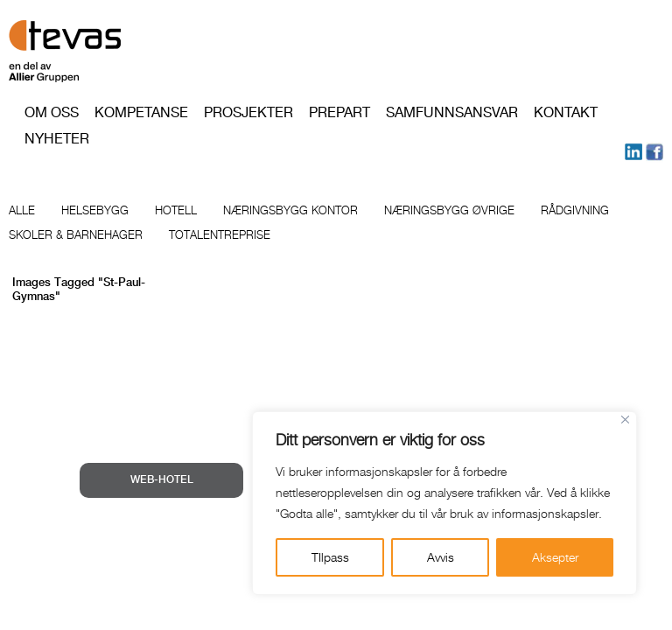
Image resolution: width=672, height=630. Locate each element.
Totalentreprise (220, 234)
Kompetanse (141, 112)
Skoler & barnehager (76, 234)
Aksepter (555, 557)
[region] (444, 503)
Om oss (52, 112)
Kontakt (566, 112)
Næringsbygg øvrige (449, 210)
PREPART (339, 112)
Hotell (176, 210)
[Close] (625, 420)
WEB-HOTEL (162, 480)
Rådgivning (575, 210)
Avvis (441, 557)
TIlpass (330, 557)
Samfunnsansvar (452, 112)
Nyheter (57, 139)
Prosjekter (248, 112)
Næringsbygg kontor (290, 210)
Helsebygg (95, 210)
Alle (22, 210)
